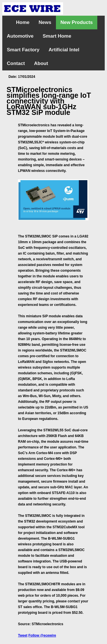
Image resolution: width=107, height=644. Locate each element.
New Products (77, 22)
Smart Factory (23, 50)
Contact (16, 63)
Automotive (20, 36)
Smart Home (57, 36)
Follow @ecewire (42, 635)
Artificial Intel (64, 50)
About (41, 63)
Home (23, 22)
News (45, 22)
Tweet (23, 635)
